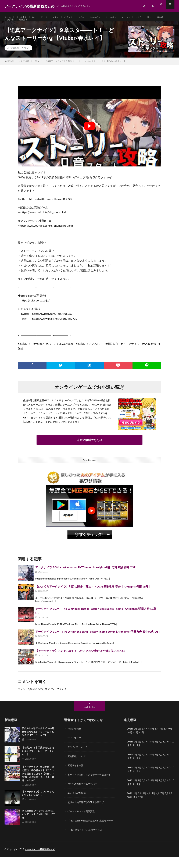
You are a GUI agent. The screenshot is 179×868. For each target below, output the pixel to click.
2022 (130, 788)
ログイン (50, 697)
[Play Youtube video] (89, 134)
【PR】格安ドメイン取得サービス (86, 841)
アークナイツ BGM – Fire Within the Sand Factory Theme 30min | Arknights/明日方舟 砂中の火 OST (98, 640)
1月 (136, 737)
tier (37, 17)
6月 (158, 750)
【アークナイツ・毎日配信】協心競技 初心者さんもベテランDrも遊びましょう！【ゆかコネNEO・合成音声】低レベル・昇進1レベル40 (38, 782)
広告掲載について (77, 764)
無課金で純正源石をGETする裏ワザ (87, 810)
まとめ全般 (23, 17)
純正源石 (38, 24)
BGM (26, 56)
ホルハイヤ (104, 17)
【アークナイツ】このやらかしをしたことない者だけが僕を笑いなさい (80, 659)
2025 (130, 750)
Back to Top (89, 715)
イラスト (74, 17)
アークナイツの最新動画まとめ (41, 860)
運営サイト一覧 (76, 773)
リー (163, 17)
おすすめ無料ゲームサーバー (83, 791)
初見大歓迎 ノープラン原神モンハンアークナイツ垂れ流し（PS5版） (39, 823)
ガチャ (88, 17)
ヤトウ (152, 17)
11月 (135, 753)
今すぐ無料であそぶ (89, 448)
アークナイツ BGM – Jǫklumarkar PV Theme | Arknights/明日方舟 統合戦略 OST (85, 576)
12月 (141, 753)
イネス (60, 17)
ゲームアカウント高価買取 (82, 819)
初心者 (11, 24)
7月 (163, 750)
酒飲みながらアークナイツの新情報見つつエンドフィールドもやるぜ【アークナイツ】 (38, 740)
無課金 (24, 24)
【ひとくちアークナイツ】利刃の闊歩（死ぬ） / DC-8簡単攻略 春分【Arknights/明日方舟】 (93, 595)
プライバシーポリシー (80, 755)
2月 (140, 737)
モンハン (138, 17)
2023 (130, 775)
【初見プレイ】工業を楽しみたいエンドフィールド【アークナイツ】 (38, 759)
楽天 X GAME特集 (77, 801)
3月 (145, 737)
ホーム (8, 17)
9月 (172, 750)
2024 (130, 762)
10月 (130, 753)
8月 (167, 750)
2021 (130, 801)
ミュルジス (121, 17)
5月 (154, 750)
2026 (130, 737)
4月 (149, 737)
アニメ (48, 17)
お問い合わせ (75, 737)
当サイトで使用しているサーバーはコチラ (91, 782)
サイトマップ (75, 746)
